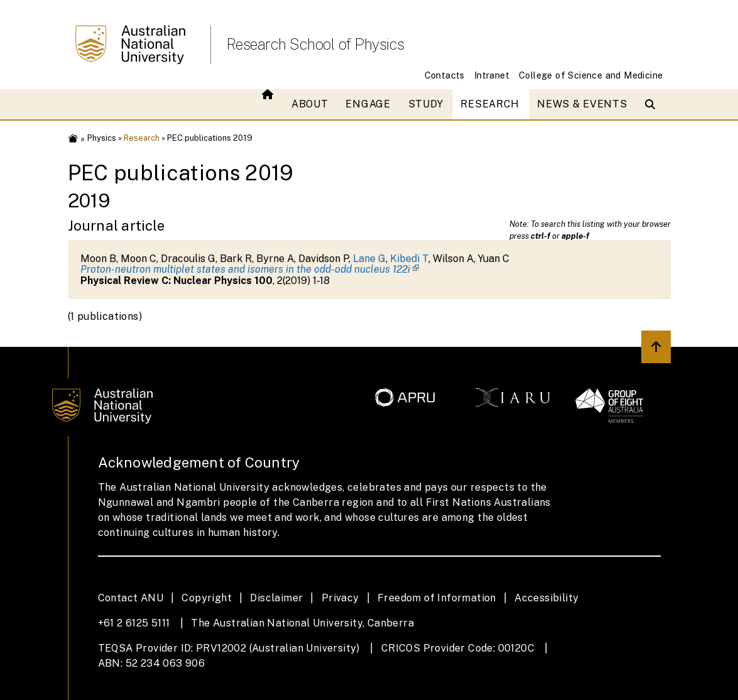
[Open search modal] (653, 104)
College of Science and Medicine (591, 75)
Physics (102, 138)
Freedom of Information (437, 598)
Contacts (445, 75)
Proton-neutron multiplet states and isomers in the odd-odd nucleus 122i (245, 269)
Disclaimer (276, 598)
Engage (368, 104)
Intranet (492, 75)
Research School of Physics (315, 44)
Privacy (340, 598)
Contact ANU (131, 598)
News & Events (582, 104)
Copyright (207, 598)
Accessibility (546, 598)
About (310, 104)
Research (490, 104)
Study (426, 104)
